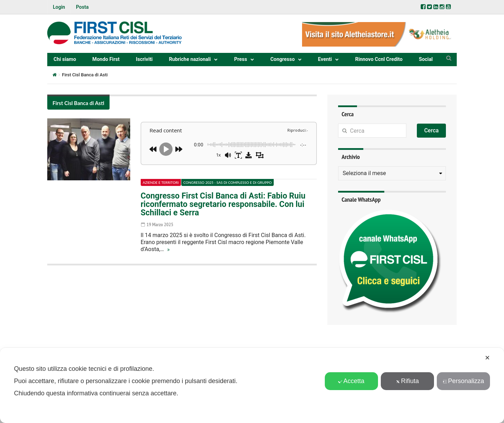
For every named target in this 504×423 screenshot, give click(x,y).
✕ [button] (487, 358)
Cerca (432, 130)
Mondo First (106, 59)
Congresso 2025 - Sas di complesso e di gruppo (228, 182)
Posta (82, 7)
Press (241, 59)
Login (59, 7)
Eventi (325, 59)
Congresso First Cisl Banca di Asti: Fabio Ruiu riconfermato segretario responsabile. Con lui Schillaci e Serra (223, 204)
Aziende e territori (161, 182)
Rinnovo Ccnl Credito (379, 59)
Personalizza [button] (463, 381)
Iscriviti (144, 59)
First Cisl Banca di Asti (78, 103)
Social (426, 59)
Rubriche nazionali (190, 59)
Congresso (282, 59)
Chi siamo (65, 59)
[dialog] (252, 385)
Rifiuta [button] (407, 381)
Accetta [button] (351, 381)
